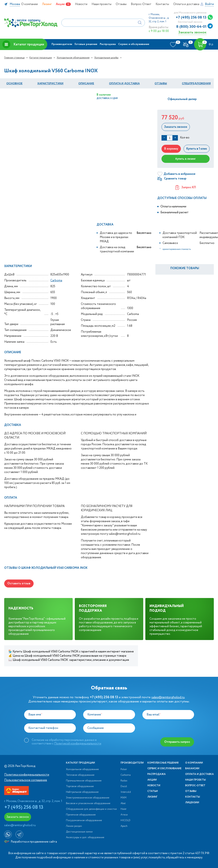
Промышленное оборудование (84, 781)
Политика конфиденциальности (27, 775)
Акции (60, 4)
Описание (86, 84)
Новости (81, 4)
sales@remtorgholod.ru (168, 697)
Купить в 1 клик (197, 149)
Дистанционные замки (79, 832)
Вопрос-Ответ (141, 4)
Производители (62, 44)
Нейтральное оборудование (82, 792)
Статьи (153, 791)
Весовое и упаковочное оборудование (88, 803)
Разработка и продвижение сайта (31, 842)
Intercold (126, 792)
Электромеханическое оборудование (88, 798)
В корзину (171, 149)
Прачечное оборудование (81, 815)
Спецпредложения (196, 84)
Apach (124, 826)
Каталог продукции (23, 44)
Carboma (56, 281)
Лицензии (192, 803)
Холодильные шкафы (106, 58)
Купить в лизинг (186, 159)
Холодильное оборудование (73, 58)
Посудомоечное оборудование (84, 821)
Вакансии (192, 769)
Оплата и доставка (186, 4)
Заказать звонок (192, 32)
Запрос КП (186, 187)
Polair (124, 769)
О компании (30, 4)
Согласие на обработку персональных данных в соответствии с (66, 742)
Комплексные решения (163, 763)
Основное (14, 84)
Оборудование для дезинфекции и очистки (91, 809)
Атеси (124, 815)
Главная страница (14, 58)
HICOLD (125, 821)
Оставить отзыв (19, 583)
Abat (123, 803)
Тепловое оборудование (80, 775)
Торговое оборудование (80, 786)
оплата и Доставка (124, 84)
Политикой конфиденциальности (78, 744)
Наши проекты (102, 4)
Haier (123, 809)
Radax (124, 781)
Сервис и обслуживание (134, 44)
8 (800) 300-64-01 (191, 27)
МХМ (123, 798)
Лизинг (47, 4)
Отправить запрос (177, 742)
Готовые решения (86, 44)
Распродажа (108, 44)
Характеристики (50, 84)
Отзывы (121, 4)
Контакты (162, 4)
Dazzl (124, 786)
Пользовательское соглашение (26, 780)
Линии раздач (74, 826)
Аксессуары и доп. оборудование (85, 838)
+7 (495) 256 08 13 (191, 17)
